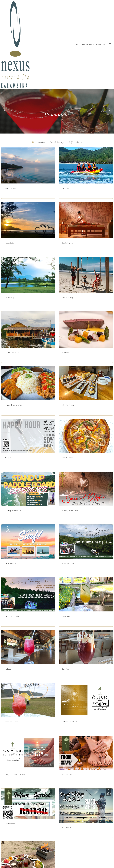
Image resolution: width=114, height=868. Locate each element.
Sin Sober (8, 669)
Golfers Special (10, 824)
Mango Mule (67, 616)
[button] (4, 110)
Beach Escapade (10, 188)
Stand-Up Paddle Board (13, 511)
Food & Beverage (57, 143)
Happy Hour (9, 458)
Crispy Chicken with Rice (13, 405)
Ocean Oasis (67, 188)
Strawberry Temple (11, 722)
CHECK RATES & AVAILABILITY (84, 44)
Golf (70, 143)
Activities (42, 143)
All (33, 143)
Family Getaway (68, 298)
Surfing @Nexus (10, 563)
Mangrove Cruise (68, 563)
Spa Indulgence (68, 243)
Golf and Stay (9, 298)
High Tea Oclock (68, 405)
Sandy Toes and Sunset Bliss (15, 775)
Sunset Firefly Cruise (12, 616)
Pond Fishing (67, 827)
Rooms (79, 143)
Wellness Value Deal (69, 722)
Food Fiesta (66, 352)
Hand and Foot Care (69, 775)
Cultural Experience (12, 352)
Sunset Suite (9, 243)
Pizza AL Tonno (67, 458)
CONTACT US (100, 44)
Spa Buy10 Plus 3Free (70, 511)
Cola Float (66, 669)
